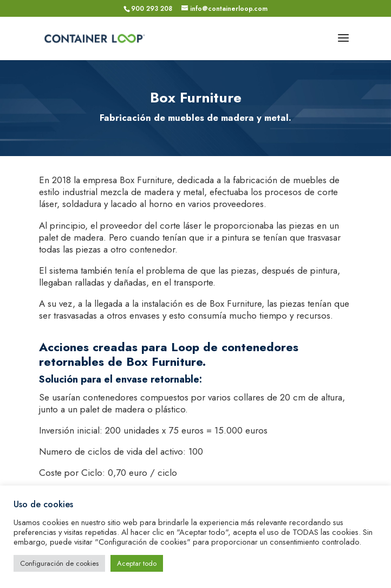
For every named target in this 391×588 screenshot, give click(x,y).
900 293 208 (152, 9)
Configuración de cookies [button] (59, 563)
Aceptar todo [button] (137, 563)
